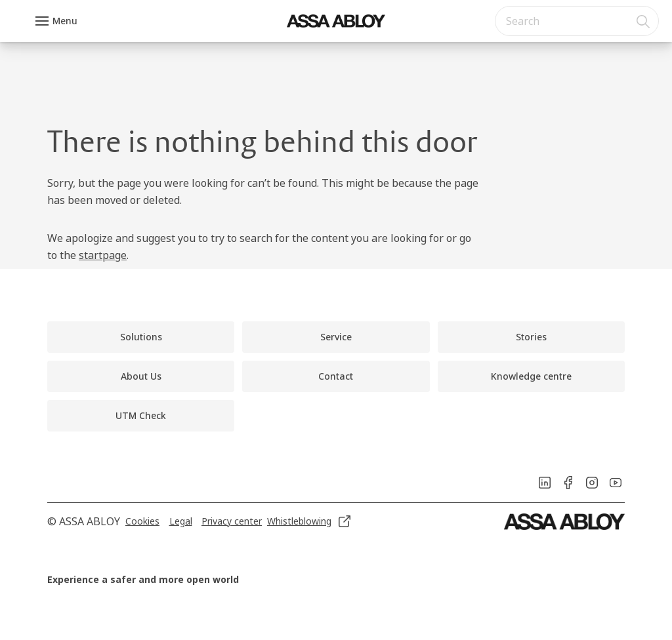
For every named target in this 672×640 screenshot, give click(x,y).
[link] (141, 337)
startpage (103, 255)
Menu (65, 21)
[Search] (644, 21)
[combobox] (577, 21)
